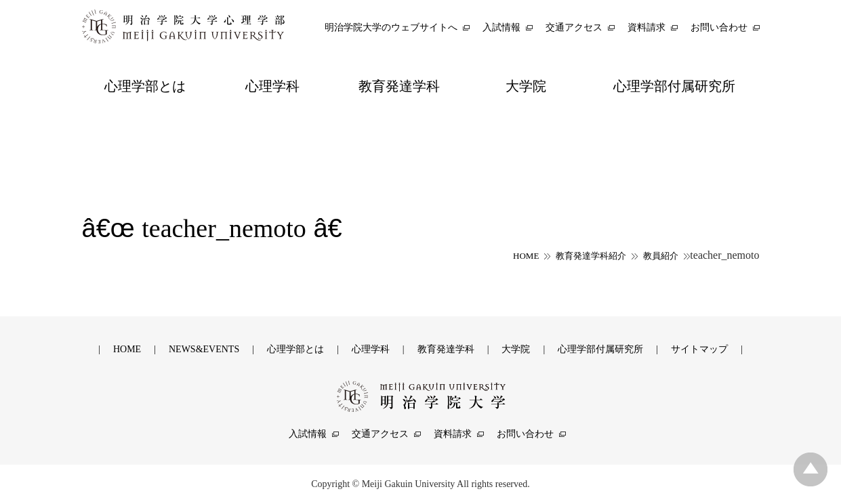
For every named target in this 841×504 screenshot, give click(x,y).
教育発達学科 (446, 349)
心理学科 (371, 349)
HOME (526, 256)
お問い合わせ (525, 434)
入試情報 (308, 434)
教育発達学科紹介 (591, 256)
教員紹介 (661, 256)
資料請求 (453, 434)
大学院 (516, 349)
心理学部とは (295, 349)
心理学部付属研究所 (600, 349)
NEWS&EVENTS (204, 349)
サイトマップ (699, 349)
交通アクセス (380, 434)
